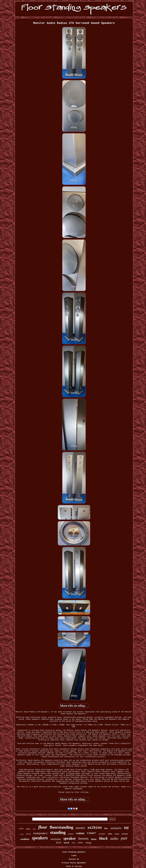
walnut (80, 833)
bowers (83, 838)
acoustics (102, 834)
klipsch (28, 829)
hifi (126, 828)
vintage (88, 843)
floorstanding (61, 827)
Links (74, 856)
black (103, 838)
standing (58, 832)
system (117, 834)
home (94, 839)
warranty (125, 834)
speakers (40, 838)
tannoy (71, 834)
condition (25, 839)
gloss (34, 829)
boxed (66, 843)
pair (124, 838)
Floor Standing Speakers (74, 852)
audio (114, 838)
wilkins (95, 828)
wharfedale (56, 839)
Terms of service (74, 866)
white (73, 843)
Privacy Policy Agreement (74, 863)
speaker (70, 838)
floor (43, 827)
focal (59, 842)
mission (28, 834)
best (106, 828)
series (80, 843)
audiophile (116, 828)
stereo (21, 828)
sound (22, 834)
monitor (80, 828)
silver (110, 834)
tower (92, 833)
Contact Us (74, 859)
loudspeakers (40, 833)
